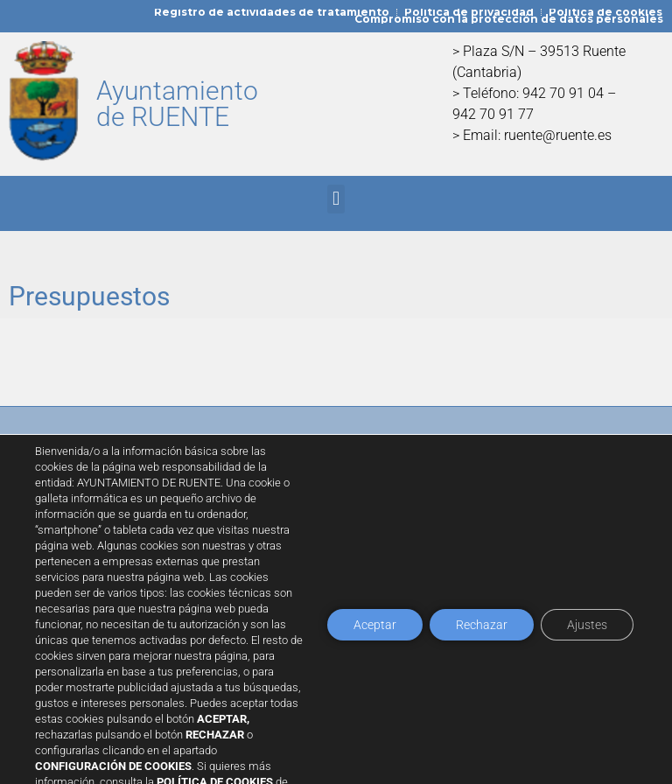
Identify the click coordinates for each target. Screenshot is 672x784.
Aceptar (375, 625)
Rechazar (482, 625)
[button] (336, 199)
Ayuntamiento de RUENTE (177, 104)
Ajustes (587, 625)
